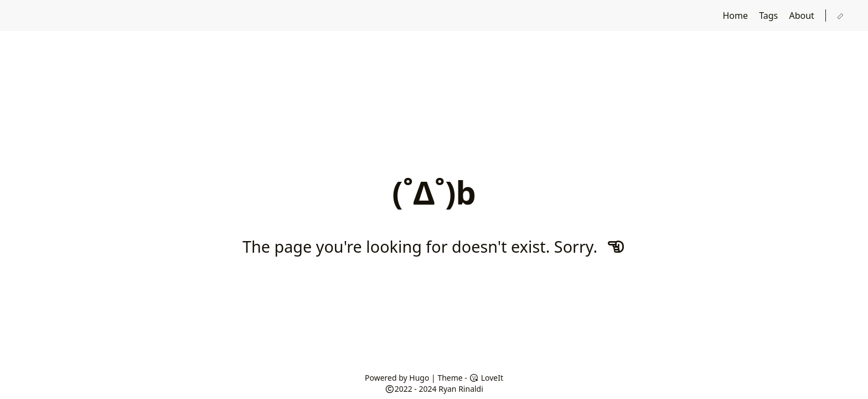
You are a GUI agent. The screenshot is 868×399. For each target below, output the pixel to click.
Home (736, 16)
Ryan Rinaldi (461, 389)
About (803, 16)
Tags (769, 16)
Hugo (419, 378)
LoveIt (486, 378)
